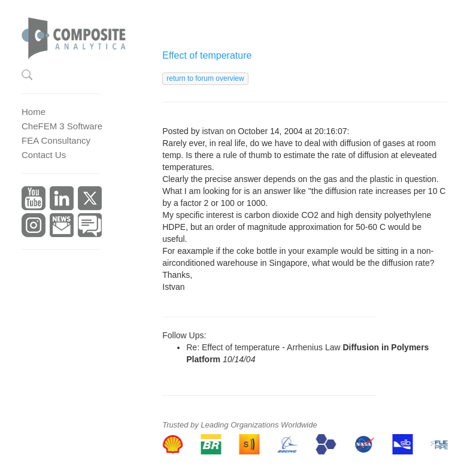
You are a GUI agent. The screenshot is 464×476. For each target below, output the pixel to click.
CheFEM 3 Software (62, 126)
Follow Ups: (184, 335)
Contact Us (44, 155)
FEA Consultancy (56, 140)
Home (34, 112)
